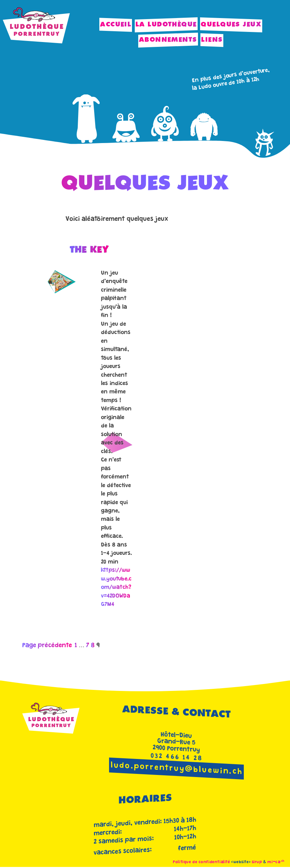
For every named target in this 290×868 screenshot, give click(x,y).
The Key (89, 250)
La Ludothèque (166, 24)
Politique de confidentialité (201, 862)
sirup (257, 862)
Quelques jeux (231, 24)
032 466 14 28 (177, 758)
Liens (212, 40)
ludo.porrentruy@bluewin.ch (177, 769)
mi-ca (276, 862)
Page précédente (47, 646)
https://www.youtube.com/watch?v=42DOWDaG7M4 (116, 588)
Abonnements (168, 40)
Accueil (116, 24)
